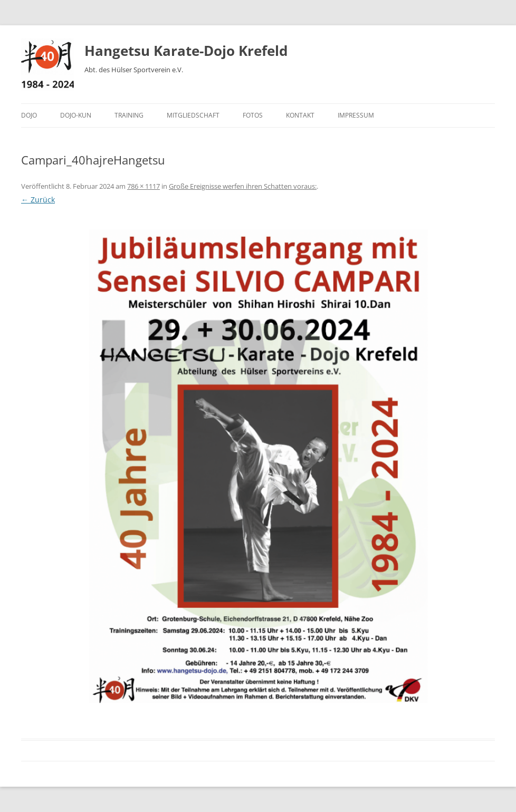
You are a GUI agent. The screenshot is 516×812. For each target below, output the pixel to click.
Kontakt (300, 115)
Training (129, 115)
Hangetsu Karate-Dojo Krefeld (186, 51)
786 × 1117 (144, 186)
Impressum (356, 115)
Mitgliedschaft (193, 115)
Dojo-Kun (76, 115)
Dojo (29, 115)
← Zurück (38, 200)
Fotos (253, 115)
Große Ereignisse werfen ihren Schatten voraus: (243, 186)
